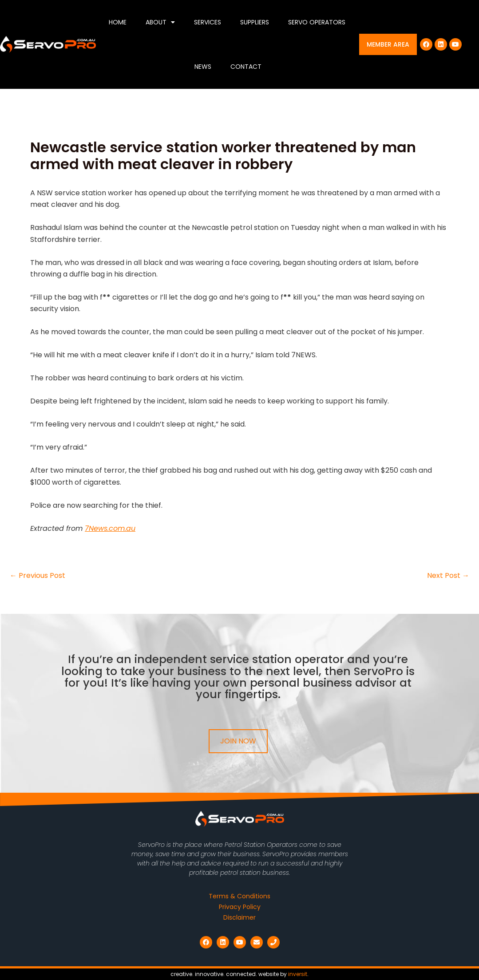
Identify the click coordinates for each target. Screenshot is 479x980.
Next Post (448, 576)
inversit (298, 974)
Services (208, 22)
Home (118, 22)
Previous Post (38, 576)
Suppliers (255, 22)
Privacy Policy (240, 907)
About (160, 22)
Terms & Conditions (239, 896)
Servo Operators (317, 22)
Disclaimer (239, 917)
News (203, 67)
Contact (246, 67)
